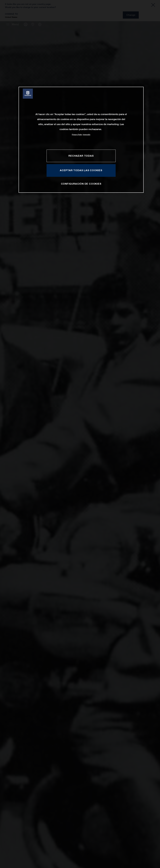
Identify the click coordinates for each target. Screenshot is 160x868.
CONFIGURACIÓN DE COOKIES (81, 184)
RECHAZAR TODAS (81, 156)
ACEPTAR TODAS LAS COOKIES (81, 170)
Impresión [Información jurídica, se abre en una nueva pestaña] (87, 135)
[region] (81, 140)
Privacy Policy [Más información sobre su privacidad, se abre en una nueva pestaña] (77, 135)
